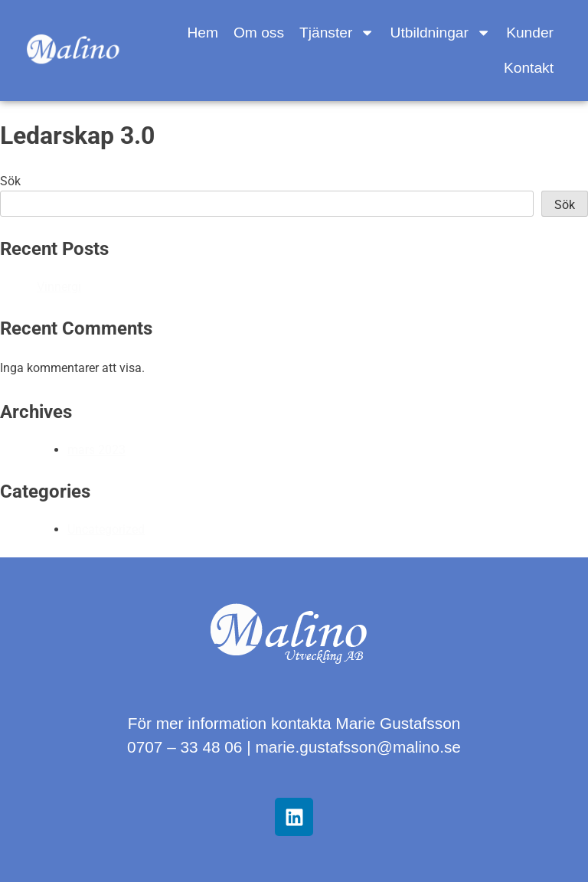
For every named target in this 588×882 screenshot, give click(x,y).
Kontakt (529, 68)
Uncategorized (106, 529)
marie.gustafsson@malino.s (353, 747)
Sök (10, 181)
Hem (203, 33)
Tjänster (337, 33)
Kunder (530, 33)
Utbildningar (441, 33)
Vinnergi (59, 287)
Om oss (259, 33)
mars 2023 (96, 450)
